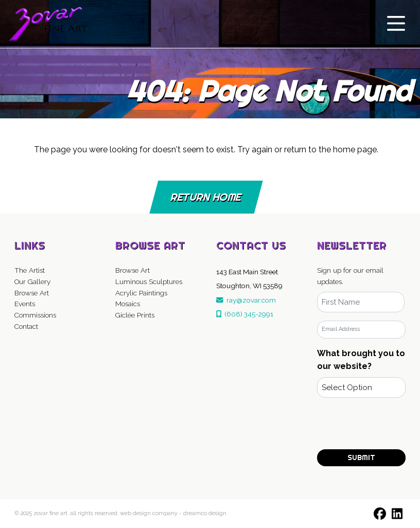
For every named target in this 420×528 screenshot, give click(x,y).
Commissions (35, 315)
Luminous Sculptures (149, 281)
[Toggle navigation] (396, 24)
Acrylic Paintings (141, 293)
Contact (26, 326)
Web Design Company (149, 513)
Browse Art (32, 293)
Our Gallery (32, 281)
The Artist (30, 270)
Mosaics (128, 304)
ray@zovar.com (246, 300)
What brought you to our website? (361, 360)
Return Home (206, 197)
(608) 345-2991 (245, 314)
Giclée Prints (135, 315)
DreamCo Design (205, 513)
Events (25, 304)
